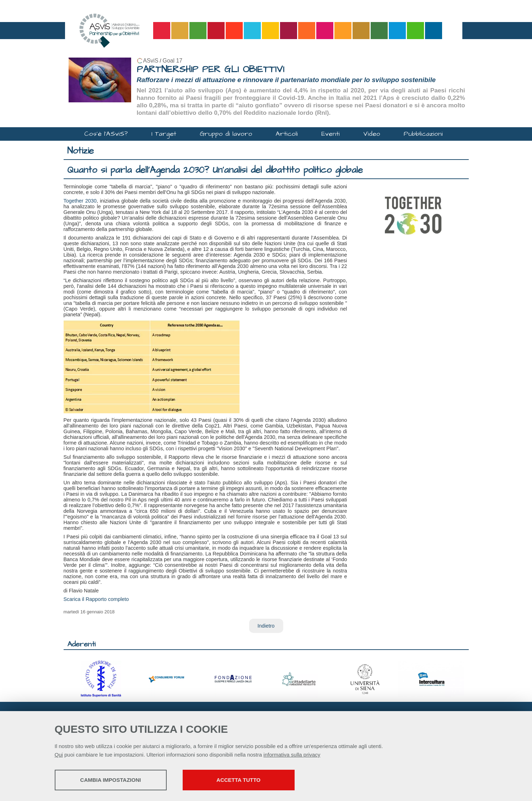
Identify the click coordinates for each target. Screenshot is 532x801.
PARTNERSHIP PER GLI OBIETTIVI (211, 69)
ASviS (151, 61)
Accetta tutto (238, 780)
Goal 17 (173, 61)
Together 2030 (80, 201)
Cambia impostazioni (111, 780)
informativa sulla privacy (292, 755)
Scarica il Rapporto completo (96, 599)
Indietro (266, 626)
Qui (59, 755)
